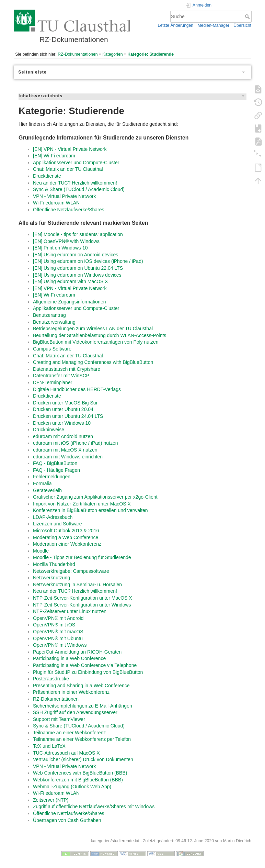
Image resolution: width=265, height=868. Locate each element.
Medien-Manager (213, 25)
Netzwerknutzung (51, 578)
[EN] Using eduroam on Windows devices (77, 275)
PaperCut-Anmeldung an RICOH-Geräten (77, 652)
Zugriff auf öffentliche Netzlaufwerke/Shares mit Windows (94, 806)
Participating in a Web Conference (69, 658)
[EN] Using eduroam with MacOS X (71, 281)
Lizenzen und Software (57, 524)
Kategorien (112, 54)
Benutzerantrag (49, 315)
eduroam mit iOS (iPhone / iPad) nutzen (75, 443)
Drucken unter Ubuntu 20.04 (63, 409)
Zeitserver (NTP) (51, 800)
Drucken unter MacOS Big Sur (65, 403)
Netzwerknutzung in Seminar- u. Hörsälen (77, 585)
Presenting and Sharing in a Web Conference (81, 686)
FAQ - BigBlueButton (55, 463)
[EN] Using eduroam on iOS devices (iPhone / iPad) (88, 261)
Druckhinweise (49, 430)
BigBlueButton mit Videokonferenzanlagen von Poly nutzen (96, 342)
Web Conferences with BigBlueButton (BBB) (80, 773)
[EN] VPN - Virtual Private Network (70, 149)
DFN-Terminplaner (53, 382)
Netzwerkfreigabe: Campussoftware (71, 571)
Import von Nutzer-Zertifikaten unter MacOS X (82, 504)
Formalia (42, 483)
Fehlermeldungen (52, 477)
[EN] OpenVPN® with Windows (66, 241)
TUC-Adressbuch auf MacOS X (66, 753)
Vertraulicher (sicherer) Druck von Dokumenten (83, 759)
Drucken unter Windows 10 (62, 423)
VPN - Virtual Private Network (64, 196)
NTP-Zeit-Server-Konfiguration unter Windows (82, 605)
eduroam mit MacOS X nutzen (65, 450)
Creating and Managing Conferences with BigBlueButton (93, 362)
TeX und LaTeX (49, 746)
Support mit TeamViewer (59, 719)
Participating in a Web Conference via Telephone (85, 665)
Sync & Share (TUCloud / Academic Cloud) (79, 189)
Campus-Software (52, 349)
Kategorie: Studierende (151, 54)
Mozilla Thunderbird (54, 564)
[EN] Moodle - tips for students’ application (78, 234)
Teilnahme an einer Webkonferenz (69, 733)
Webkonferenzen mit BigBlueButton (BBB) (78, 780)
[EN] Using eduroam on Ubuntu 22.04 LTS (78, 268)
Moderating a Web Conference (66, 537)
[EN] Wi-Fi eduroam (54, 156)
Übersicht (242, 25)
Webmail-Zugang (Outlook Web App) (72, 787)
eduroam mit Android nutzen (63, 436)
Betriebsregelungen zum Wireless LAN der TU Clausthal (93, 329)
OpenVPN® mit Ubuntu (58, 638)
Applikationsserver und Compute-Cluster (76, 163)
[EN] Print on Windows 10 (60, 248)
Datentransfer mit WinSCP (61, 376)
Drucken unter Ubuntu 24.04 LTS (68, 416)
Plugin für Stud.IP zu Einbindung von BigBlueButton (88, 672)
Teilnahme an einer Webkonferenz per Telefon (82, 739)
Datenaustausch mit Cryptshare (67, 369)
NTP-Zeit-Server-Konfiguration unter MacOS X (83, 598)
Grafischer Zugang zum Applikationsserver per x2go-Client (95, 497)
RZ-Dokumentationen (78, 54)
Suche (248, 16)
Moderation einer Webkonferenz (67, 544)
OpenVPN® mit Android (58, 618)
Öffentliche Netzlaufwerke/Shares (69, 210)
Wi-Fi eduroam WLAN (56, 203)
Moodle (41, 551)
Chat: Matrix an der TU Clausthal (68, 169)
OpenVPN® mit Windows (60, 645)
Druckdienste (47, 176)
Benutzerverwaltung (54, 322)
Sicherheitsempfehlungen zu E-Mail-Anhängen (83, 706)
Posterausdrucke (51, 679)
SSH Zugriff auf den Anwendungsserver (75, 712)
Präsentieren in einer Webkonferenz (71, 692)
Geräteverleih (47, 490)
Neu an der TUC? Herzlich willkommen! (75, 183)
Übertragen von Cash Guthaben (67, 820)
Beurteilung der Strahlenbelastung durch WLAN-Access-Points (100, 335)
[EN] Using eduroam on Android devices (76, 255)
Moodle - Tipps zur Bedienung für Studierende (82, 557)
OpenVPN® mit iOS (54, 625)
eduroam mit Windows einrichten (68, 457)
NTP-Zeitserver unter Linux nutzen (70, 611)
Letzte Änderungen (176, 25)
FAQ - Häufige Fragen (56, 470)
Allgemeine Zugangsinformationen (69, 302)
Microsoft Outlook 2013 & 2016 (66, 531)
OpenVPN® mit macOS (58, 632)
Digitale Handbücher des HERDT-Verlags (77, 389)
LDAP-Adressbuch (53, 517)
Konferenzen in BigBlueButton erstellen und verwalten (90, 510)
